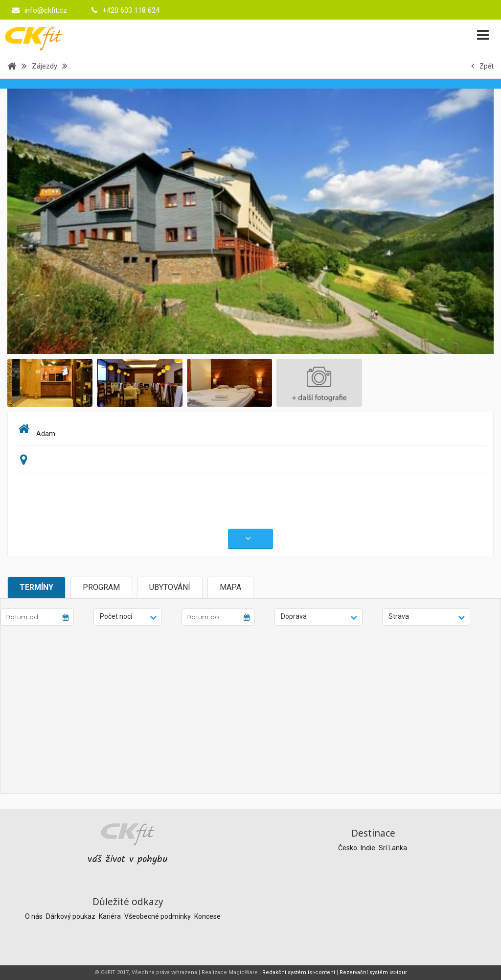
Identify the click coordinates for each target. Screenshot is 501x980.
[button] (128, 617)
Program (101, 587)
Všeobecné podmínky (158, 916)
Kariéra (111, 916)
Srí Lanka (393, 848)
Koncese (207, 916)
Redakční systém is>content (299, 972)
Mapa (230, 587)
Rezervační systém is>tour (373, 972)
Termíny (36, 587)
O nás (34, 916)
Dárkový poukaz (71, 916)
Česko (348, 848)
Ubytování (170, 587)
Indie (369, 848)
